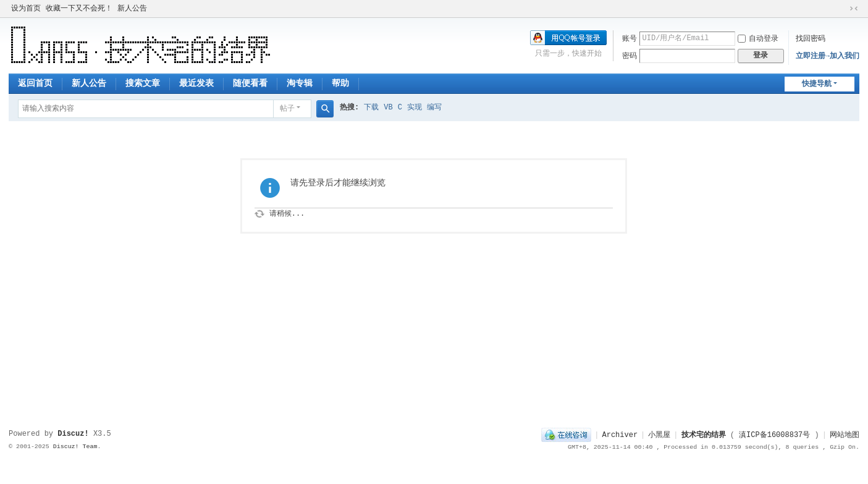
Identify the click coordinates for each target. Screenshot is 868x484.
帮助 (340, 83)
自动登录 (758, 39)
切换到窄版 (854, 9)
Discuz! (73, 434)
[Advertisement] (434, 387)
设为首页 (26, 9)
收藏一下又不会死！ (79, 9)
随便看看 (250, 83)
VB (388, 108)
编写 (434, 108)
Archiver (620, 435)
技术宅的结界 (704, 435)
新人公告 (132, 9)
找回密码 (811, 39)
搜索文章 (143, 83)
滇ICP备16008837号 (774, 435)
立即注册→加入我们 (828, 56)
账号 (630, 39)
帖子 (287, 109)
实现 (415, 108)
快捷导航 (817, 84)
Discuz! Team (75, 447)
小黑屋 (659, 435)
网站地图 (845, 435)
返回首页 (35, 83)
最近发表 (196, 83)
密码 (630, 56)
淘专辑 (300, 83)
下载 (371, 108)
